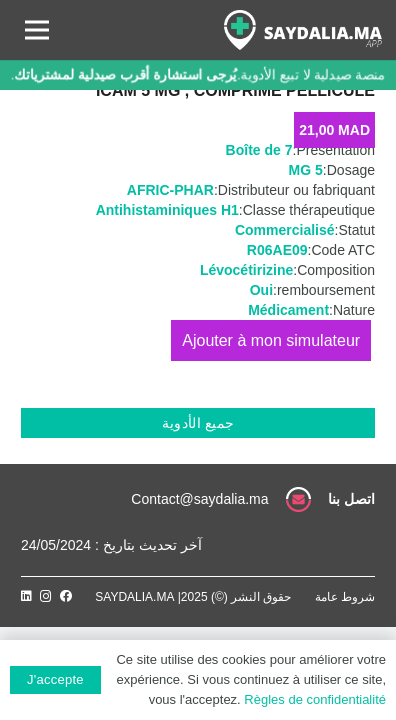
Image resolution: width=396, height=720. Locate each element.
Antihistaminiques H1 (167, 210)
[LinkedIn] (26, 596)
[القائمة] (37, 30)
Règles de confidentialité (315, 699)
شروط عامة (345, 597)
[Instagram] (46, 596)
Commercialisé (285, 230)
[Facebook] (66, 596)
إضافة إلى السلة (271, 340)
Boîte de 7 (259, 150)
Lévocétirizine (246, 270)
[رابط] (303, 30)
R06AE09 (277, 250)
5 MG (306, 170)
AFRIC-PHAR (170, 190)
